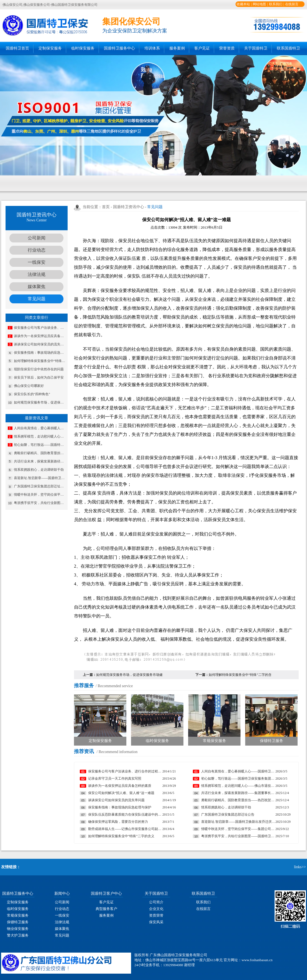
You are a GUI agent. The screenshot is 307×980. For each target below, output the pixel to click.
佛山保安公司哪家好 (29, 386)
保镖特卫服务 (18, 922)
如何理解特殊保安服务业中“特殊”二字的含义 (40, 361)
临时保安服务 (83, 48)
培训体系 (152, 48)
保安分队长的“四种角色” (32, 394)
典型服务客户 (106, 909)
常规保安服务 (18, 915)
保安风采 (156, 922)
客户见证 (202, 48)
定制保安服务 (50, 48)
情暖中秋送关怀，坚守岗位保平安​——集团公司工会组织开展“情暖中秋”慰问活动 (40, 495)
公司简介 (156, 902)
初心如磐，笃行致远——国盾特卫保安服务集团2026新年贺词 (40, 445)
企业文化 (156, 909)
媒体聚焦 (37, 287)
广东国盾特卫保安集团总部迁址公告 (40, 486)
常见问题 (37, 299)
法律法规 (37, 274)
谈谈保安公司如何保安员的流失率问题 (40, 344)
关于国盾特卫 (256, 48)
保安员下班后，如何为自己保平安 (39, 377)
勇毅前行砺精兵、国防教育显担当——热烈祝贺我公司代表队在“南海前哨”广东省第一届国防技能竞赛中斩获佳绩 (40, 453)
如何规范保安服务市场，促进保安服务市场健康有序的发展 (40, 402)
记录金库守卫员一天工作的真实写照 (115, 779)
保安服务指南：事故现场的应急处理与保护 (40, 353)
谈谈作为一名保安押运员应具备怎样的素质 (40, 336)
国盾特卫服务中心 (119, 48)
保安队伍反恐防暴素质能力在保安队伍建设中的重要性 (125, 814)
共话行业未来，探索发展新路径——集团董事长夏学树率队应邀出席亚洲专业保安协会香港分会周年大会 (40, 461)
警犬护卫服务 (18, 935)
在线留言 (292, 4)
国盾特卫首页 (17, 48)
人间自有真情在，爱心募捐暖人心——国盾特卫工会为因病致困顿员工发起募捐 (40, 428)
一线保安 (37, 262)
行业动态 (37, 250)
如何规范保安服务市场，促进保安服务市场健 (129, 675)
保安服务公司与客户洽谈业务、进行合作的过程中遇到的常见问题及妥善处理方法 (40, 328)
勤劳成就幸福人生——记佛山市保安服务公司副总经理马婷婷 (125, 829)
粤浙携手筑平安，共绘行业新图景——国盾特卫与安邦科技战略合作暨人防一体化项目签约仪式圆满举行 (40, 503)
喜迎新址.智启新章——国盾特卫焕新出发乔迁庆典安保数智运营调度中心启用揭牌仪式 (40, 478)
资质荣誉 (156, 915)
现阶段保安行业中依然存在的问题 (39, 369)
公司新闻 (37, 238)
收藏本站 (243, 4)
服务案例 (177, 48)
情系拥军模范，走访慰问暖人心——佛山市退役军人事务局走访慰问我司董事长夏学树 (40, 436)
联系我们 (276, 4)
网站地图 (259, 4)
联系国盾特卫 (288, 48)
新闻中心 (62, 894)
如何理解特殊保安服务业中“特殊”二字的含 (240, 675)
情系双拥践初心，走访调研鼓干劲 (39, 470)
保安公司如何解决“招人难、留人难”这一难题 (121, 793)
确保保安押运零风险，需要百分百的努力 (118, 822)
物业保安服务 (18, 929)
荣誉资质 (227, 48)
